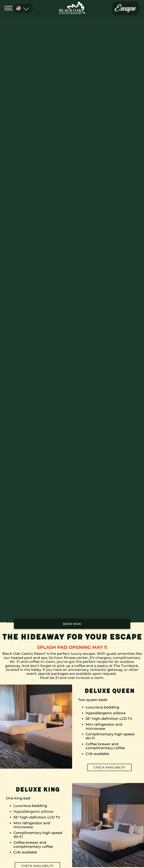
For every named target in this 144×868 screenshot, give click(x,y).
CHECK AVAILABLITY (109, 767)
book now (72, 624)
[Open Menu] (10, 8)
